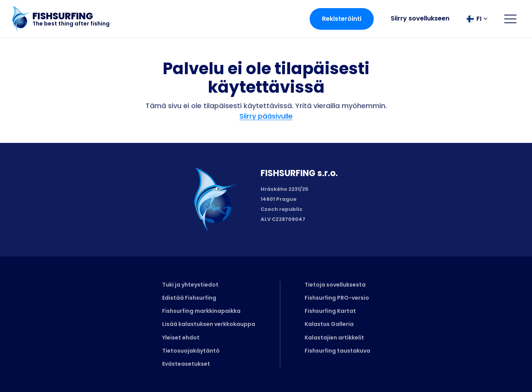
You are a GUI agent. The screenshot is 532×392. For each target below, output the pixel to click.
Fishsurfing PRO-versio (337, 298)
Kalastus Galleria (329, 324)
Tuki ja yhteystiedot (190, 285)
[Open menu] (510, 19)
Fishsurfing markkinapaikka (201, 311)
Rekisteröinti (342, 19)
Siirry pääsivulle (266, 116)
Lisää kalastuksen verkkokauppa (209, 324)
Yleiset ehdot (181, 338)
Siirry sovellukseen (420, 18)
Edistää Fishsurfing (189, 298)
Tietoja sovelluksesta (335, 285)
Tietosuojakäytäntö (191, 351)
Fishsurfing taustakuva (337, 351)
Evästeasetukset (186, 364)
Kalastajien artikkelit (334, 338)
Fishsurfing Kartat (330, 311)
